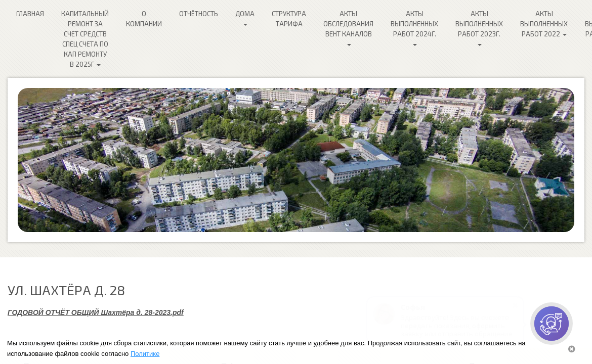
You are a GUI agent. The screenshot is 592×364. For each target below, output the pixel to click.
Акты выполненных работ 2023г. (479, 28)
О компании (144, 19)
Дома (245, 18)
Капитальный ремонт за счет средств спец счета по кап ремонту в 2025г (85, 39)
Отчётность (199, 14)
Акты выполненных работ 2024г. (414, 28)
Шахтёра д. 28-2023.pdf (142, 312)
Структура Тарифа (289, 19)
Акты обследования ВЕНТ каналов (348, 28)
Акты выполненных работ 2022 (544, 24)
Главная (30, 14)
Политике (145, 354)
